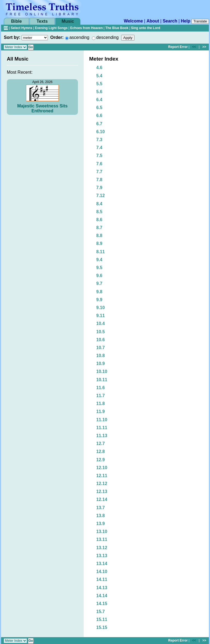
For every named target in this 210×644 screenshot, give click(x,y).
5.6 (99, 92)
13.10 (102, 532)
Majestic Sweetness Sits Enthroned (42, 108)
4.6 (99, 68)
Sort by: (12, 37)
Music (68, 21)
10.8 (100, 356)
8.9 (99, 243)
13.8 (100, 516)
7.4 (99, 148)
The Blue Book (117, 28)
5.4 (99, 76)
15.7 (100, 612)
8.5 (99, 212)
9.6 (99, 276)
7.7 (99, 172)
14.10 (102, 572)
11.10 (102, 420)
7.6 (99, 164)
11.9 (100, 411)
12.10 (102, 468)
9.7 (99, 283)
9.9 (99, 300)
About (153, 21)
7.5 (99, 156)
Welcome (133, 21)
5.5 (99, 84)
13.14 (102, 564)
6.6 (99, 116)
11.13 (102, 436)
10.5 (100, 332)
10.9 (100, 364)
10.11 (102, 380)
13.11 (102, 539)
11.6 (100, 388)
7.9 (99, 188)
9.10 (100, 308)
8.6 (99, 220)
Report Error (178, 47)
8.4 (99, 204)
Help (186, 21)
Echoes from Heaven (87, 28)
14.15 (102, 604)
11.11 (102, 428)
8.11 (100, 252)
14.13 (102, 588)
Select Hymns (21, 28)
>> (204, 47)
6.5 (99, 108)
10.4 (100, 324)
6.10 (100, 132)
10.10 (102, 371)
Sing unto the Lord (146, 28)
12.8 (100, 451)
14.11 (102, 579)
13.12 (102, 548)
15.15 (102, 627)
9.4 (99, 260)
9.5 (99, 268)
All (6, 28)
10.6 (100, 340)
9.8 (99, 292)
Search (170, 21)
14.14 (102, 596)
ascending (79, 37)
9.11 (100, 316)
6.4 (99, 100)
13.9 (100, 524)
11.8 (100, 404)
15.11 (102, 619)
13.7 (100, 508)
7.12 (100, 196)
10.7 (100, 348)
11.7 (100, 396)
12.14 (102, 499)
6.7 (99, 124)
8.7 (99, 228)
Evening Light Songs (51, 28)
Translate (200, 21)
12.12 (102, 484)
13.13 (102, 556)
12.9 (100, 460)
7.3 (99, 140)
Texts (42, 21)
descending (107, 37)
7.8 (99, 180)
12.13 (102, 491)
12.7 (100, 444)
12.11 (102, 476)
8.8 (99, 236)
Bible (16, 21)
